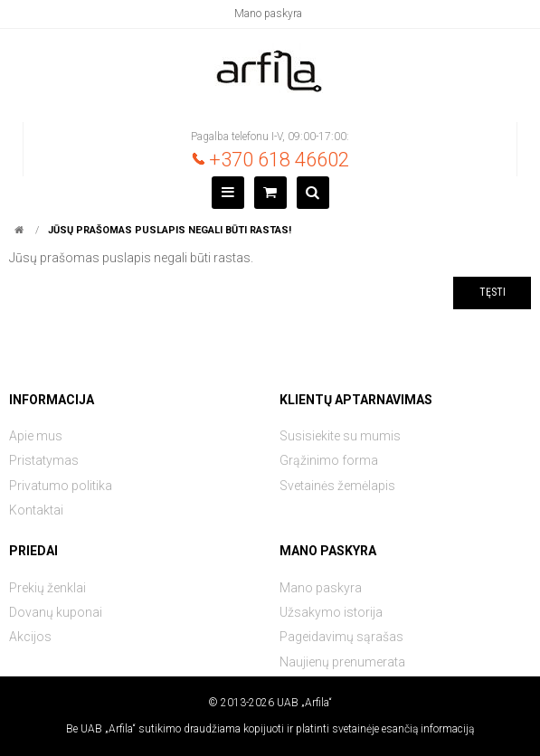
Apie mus (36, 436)
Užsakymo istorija (331, 612)
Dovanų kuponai (56, 612)
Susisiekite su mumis (340, 436)
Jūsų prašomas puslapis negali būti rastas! (170, 230)
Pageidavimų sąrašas (341, 637)
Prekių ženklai (47, 588)
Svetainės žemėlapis (337, 486)
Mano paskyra (268, 14)
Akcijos (30, 637)
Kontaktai (36, 510)
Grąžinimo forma (329, 460)
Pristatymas (44, 460)
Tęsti (493, 292)
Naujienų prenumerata (342, 662)
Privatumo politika (61, 486)
